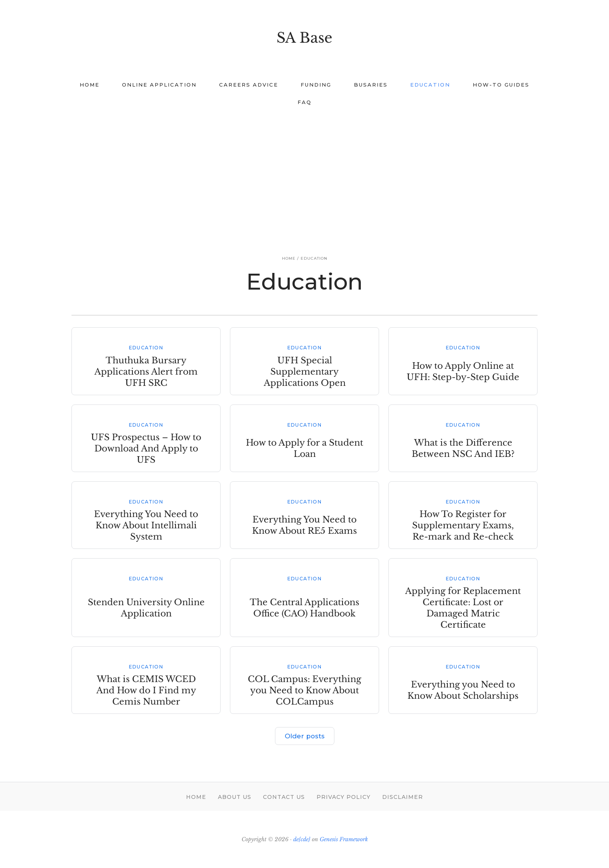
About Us (235, 797)
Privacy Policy (344, 797)
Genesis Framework (344, 839)
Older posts (304, 736)
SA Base (304, 38)
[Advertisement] (304, 173)
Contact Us (284, 797)
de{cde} (302, 839)
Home (196, 797)
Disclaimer (403, 797)
